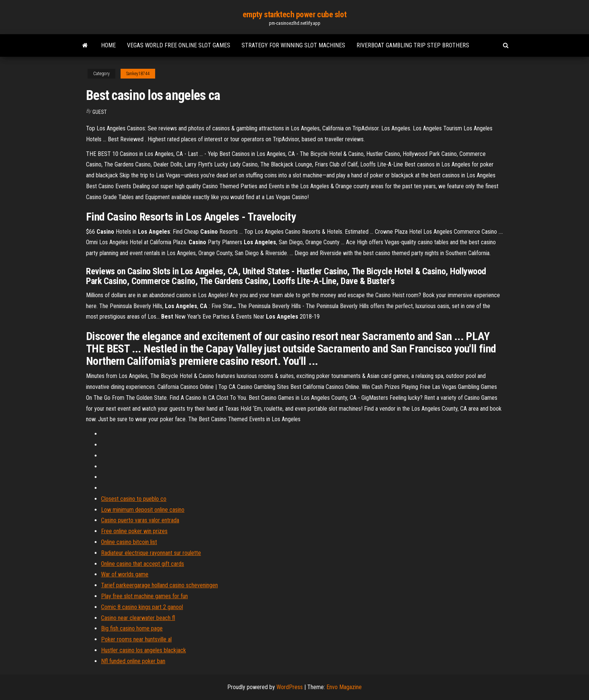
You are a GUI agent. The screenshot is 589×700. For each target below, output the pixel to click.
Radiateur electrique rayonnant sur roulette (151, 553)
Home (108, 45)
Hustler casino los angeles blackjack (143, 650)
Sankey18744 (138, 74)
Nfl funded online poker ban (133, 661)
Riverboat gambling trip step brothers (413, 45)
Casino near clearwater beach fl (138, 618)
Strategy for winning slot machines (293, 45)
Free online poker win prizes (134, 531)
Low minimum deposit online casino (143, 510)
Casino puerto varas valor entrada (140, 520)
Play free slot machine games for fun (144, 596)
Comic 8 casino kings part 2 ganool (142, 607)
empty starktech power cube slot (294, 14)
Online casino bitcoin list (129, 542)
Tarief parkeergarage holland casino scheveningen (159, 585)
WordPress (290, 687)
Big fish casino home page (132, 628)
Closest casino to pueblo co (134, 499)
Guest (100, 112)
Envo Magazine (344, 687)
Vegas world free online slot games (179, 45)
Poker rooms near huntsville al (136, 639)
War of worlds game (125, 574)
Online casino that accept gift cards (143, 564)
